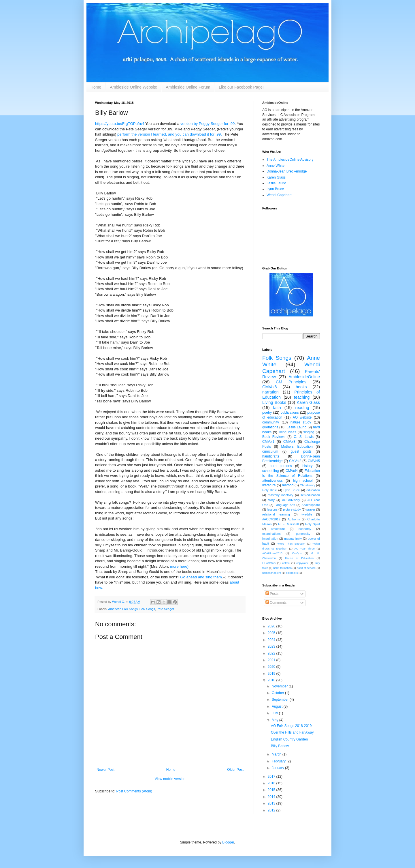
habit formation (282, 568)
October (278, 693)
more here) (179, 566)
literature (269, 485)
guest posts (301, 451)
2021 (272, 660)
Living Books (274, 402)
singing (309, 432)
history (307, 466)
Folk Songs (147, 609)
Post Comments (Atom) (134, 791)
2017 (272, 777)
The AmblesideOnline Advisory (290, 160)
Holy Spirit (313, 524)
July (275, 713)
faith (277, 408)
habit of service (306, 568)
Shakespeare (311, 505)
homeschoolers (272, 573)
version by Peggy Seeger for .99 (207, 124)
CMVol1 (268, 442)
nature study (301, 422)
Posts (272, 594)
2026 (272, 626)
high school (303, 481)
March (277, 754)
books (301, 387)
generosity (303, 534)
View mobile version (170, 779)
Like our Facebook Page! (241, 87)
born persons (281, 466)
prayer (311, 509)
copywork (302, 563)
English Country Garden (289, 739)
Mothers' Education (297, 447)
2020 (272, 667)
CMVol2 (295, 461)
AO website (302, 417)
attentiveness (272, 481)
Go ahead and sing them (201, 577)
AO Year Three (304, 549)
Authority (294, 519)
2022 (272, 653)
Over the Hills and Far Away (292, 732)
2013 (272, 803)
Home (96, 87)
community (271, 422)
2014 (272, 797)
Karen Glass (276, 177)
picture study (292, 509)
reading (302, 408)
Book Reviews (274, 437)
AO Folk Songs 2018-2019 (291, 726)
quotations (270, 427)
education (313, 490)
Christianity (307, 485)
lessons (272, 509)
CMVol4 (292, 471)
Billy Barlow (280, 746)
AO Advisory (291, 500)
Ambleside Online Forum (188, 87)
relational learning (276, 514)
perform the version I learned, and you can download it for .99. (170, 134)
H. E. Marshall (288, 524)
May (276, 720)
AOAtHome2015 (272, 553)
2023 (272, 646)
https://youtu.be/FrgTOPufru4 (120, 124)
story (271, 500)
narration (270, 392)
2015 (272, 790)
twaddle (307, 514)
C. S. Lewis (304, 437)
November (280, 686)
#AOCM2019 (271, 519)
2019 (272, 674)
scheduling (270, 471)
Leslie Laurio (276, 183)
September (281, 700)
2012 (272, 810)
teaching (302, 397)
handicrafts (271, 456)
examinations (271, 534)
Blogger (228, 842)
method (288, 485)
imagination (270, 539)
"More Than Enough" (291, 544)
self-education (310, 495)
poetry (267, 413)
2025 (272, 633)
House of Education (299, 558)
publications (289, 413)
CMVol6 (269, 387)
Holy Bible (270, 490)
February (279, 761)
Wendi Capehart (279, 195)
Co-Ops (297, 553)
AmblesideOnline (304, 377)
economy (305, 529)
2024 (272, 640)
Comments (276, 603)
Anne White (276, 166)
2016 (272, 783)
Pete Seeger (165, 609)
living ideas (287, 432)
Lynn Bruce (275, 189)
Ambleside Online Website (133, 87)
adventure (278, 529)
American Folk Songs (123, 609)
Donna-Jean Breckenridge (287, 171)
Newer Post (105, 770)
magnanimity (293, 539)
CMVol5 (314, 461)
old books (292, 573)
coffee (286, 563)
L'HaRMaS (269, 563)
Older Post (235, 770)
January (278, 768)
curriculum (270, 451)
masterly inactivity (280, 495)
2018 (272, 680)
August (278, 706)
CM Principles (291, 382)
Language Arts (285, 505)
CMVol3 (289, 442)
